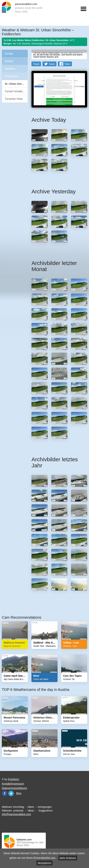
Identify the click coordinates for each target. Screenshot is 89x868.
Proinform (14, 779)
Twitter (11, 793)
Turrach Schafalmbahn (16, 91)
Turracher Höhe (14, 99)
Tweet (52, 64)
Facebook (5, 793)
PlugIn (36, 64)
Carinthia (10, 69)
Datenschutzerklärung (14, 788)
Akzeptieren (44, 863)
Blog (19, 793)
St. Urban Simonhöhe (16, 84)
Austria (9, 61)
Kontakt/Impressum (13, 784)
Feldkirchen (11, 76)
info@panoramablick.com (16, 814)
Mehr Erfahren (68, 858)
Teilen (67, 64)
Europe (9, 54)
